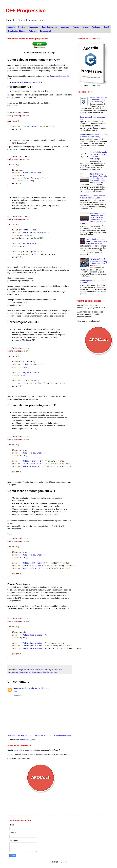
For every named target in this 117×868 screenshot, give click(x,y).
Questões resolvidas (50, 672)
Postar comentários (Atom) (25, 740)
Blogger (64, 862)
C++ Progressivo (26, 11)
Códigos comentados (25, 670)
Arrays (85, 27)
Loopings (65, 27)
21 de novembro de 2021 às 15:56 (36, 688)
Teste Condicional (50, 27)
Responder (18, 695)
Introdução (34, 27)
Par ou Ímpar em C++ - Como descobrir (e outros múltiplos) (98, 99)
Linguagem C (46, 31)
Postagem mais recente (17, 735)
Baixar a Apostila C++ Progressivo (27, 82)
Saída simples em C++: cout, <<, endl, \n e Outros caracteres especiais (97, 241)
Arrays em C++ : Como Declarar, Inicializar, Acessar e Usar (92, 197)
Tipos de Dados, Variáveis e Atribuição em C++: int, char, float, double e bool (98, 177)
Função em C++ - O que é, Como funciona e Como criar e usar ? (99, 261)
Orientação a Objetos (17, 31)
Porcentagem (37, 672)
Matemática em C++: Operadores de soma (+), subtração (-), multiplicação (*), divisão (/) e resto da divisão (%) (93, 219)
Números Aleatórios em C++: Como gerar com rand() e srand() (94, 136)
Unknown (17, 688)
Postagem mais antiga (62, 735)
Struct (106, 27)
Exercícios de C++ (25, 672)
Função (76, 27)
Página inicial (40, 735)
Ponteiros (96, 27)
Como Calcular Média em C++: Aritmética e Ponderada (98, 154)
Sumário (22, 27)
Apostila (11, 27)
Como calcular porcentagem (43, 670)
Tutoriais (33, 31)
